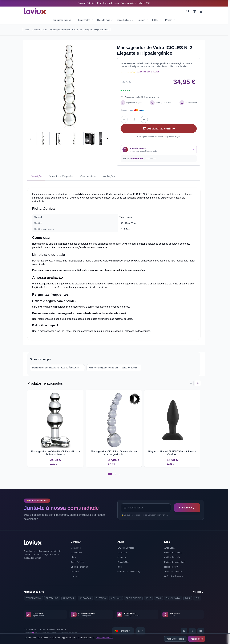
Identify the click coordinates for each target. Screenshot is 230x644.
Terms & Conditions (173, 572)
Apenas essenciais (175, 639)
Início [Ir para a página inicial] (26, 30)
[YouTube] (201, 631)
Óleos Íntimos (105, 20)
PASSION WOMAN (33, 598)
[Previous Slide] (191, 383)
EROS (158, 598)
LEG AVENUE (69, 598)
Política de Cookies (173, 553)
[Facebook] (184, 631)
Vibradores (76, 548)
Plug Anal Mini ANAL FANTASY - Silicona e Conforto (172, 453)
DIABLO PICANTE (133, 598)
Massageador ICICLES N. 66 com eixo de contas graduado (114, 453)
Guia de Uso (123, 562)
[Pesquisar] (188, 11)
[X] (192, 631)
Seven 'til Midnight (173, 598)
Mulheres (36, 30)
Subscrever (187, 508)
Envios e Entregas (126, 548)
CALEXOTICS (85, 598)
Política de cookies (104, 638)
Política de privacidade (175, 562)
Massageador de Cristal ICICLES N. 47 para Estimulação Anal (55, 453)
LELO (197, 598)
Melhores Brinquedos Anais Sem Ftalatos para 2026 (113, 368)
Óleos (73, 557)
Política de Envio (172, 557)
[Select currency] (140, 631)
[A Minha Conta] (194, 11)
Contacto (122, 557)
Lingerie (143, 20)
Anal (45, 30)
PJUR (188, 598)
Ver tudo (199, 592)
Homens (74, 576)
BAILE (148, 598)
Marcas (170, 20)
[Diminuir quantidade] (124, 119)
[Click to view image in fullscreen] (69, 87)
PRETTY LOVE (52, 598)
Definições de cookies (174, 576)
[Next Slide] (198, 383)
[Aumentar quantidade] (144, 119)
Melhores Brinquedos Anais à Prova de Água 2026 (56, 368)
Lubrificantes (86, 20)
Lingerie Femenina (79, 567)
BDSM (157, 20)
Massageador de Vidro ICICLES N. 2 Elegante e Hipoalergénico (80, 30)
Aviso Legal (170, 548)
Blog (120, 567)
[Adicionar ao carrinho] (159, 129)
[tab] (110, 474)
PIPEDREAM (137, 159)
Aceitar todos (197, 639)
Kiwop (74, 633)
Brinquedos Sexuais (63, 20)
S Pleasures (116, 598)
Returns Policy (171, 567)
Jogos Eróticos (125, 20)
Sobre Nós (122, 553)
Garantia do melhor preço (129, 572)
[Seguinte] (108, 139)
